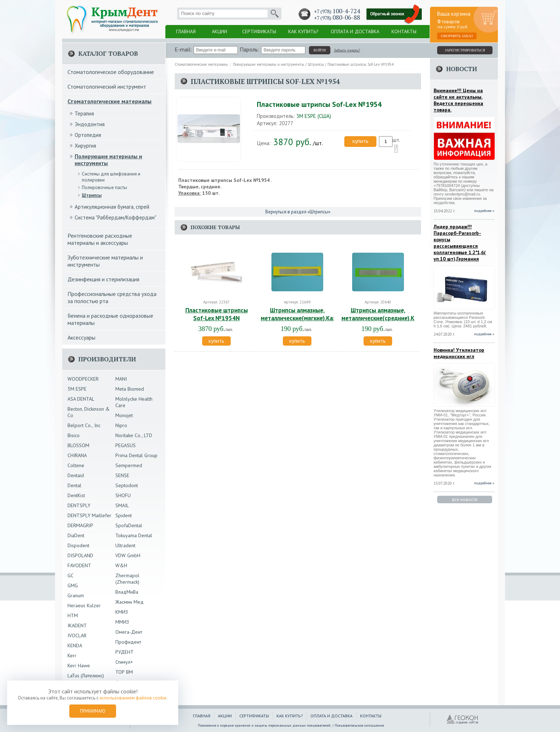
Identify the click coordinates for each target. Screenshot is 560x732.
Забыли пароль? (347, 50)
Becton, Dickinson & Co (89, 412)
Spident (124, 515)
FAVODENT (79, 565)
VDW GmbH (128, 555)
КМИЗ (122, 612)
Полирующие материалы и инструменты (269, 64)
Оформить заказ (457, 36)
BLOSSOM (78, 445)
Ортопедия (88, 135)
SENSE (122, 475)
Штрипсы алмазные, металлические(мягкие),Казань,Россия (313, 314)
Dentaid (76, 475)
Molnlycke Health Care (134, 402)
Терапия (84, 113)
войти (320, 50)
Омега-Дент (129, 632)
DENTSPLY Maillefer (89, 515)
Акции (219, 31)
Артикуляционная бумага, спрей (112, 207)
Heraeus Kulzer (84, 605)
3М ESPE (77, 389)
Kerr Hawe (79, 666)
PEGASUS (126, 445)
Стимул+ (124, 662)
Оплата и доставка (355, 31)
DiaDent (76, 535)
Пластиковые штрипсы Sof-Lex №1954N (217, 314)
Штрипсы (316, 64)
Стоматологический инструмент (107, 86)
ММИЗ (122, 622)
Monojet (124, 415)
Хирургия (85, 146)
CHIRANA (77, 455)
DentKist (76, 495)
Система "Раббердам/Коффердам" (116, 217)
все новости (465, 499)
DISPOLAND (80, 555)
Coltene (76, 465)
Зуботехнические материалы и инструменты (105, 261)
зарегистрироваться (465, 50)
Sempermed (129, 465)
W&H (121, 565)
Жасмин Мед (129, 602)
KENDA (75, 646)
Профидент (128, 642)
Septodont (127, 485)
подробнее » (484, 211)
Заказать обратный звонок (394, 14)
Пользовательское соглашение (359, 725)
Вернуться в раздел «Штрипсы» (298, 212)
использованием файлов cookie (133, 698)
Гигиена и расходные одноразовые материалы (110, 319)
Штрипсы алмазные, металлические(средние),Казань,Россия (396, 314)
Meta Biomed (130, 389)
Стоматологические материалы (201, 64)
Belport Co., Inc (84, 425)
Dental (74, 485)
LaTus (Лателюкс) (86, 676)
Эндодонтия (90, 124)
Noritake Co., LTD (134, 435)
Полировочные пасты (104, 187)
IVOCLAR (77, 635)
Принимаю (93, 711)
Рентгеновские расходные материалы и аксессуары (100, 239)
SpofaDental (129, 525)
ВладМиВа (127, 592)
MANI (121, 379)
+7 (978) (337, 11)
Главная (186, 31)
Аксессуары (81, 337)
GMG (73, 585)
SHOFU (123, 495)
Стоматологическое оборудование (111, 72)
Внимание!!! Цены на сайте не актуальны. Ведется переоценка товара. (458, 100)
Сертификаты (259, 31)
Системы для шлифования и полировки (111, 177)
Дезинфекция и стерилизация (103, 279)
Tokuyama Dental (134, 535)
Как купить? (303, 31)
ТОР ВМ (124, 672)
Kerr (72, 656)
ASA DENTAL (81, 399)
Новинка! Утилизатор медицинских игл (459, 353)
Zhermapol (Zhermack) (127, 579)
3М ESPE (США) (314, 116)
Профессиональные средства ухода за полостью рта (112, 297)
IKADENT (77, 625)
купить (361, 141)
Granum (76, 595)
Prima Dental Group (136, 455)
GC (71, 575)
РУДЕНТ (124, 652)
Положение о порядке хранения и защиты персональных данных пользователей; (265, 725)
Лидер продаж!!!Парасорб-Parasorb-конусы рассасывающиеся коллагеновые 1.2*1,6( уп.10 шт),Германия (460, 243)
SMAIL (122, 505)
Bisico (74, 435)
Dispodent (78, 545)
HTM (73, 615)
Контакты (404, 31)
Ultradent (125, 545)
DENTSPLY (79, 505)
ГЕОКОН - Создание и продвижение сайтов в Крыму (462, 719)
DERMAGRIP (80, 525)
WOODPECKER (83, 379)
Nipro (121, 425)
